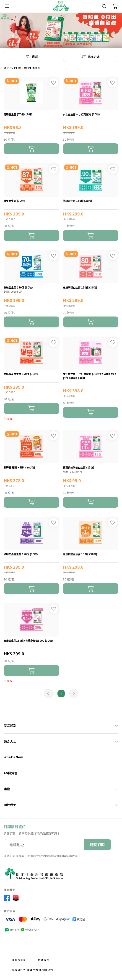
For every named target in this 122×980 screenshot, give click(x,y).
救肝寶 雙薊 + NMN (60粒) (19, 467)
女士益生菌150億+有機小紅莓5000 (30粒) (28, 641)
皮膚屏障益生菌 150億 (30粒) (80, 287)
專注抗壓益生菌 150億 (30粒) (80, 554)
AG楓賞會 (61, 773)
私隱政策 (44, 960)
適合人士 (61, 741)
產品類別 (61, 725)
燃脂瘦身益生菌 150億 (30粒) (21, 374)
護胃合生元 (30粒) (14, 201)
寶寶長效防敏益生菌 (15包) (79, 467)
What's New (61, 757)
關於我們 (61, 805)
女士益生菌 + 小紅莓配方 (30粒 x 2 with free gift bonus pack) (90, 376)
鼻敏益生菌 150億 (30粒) (18, 287)
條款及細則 (19, 960)
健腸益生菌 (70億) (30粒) (19, 114)
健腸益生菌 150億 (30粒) (78, 201)
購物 (61, 789)
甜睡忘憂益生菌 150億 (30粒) (21, 554)
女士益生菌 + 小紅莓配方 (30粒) (81, 114)
